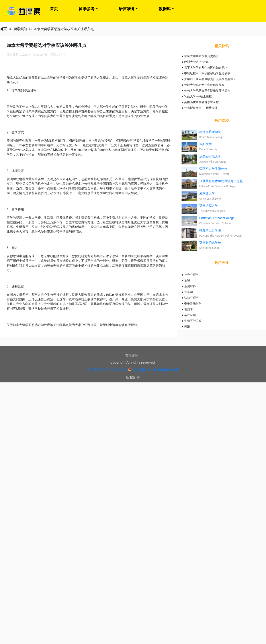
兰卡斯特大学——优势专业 (201, 108)
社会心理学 (191, 275)
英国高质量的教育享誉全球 (201, 102)
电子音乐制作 (193, 304)
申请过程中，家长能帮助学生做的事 (207, 73)
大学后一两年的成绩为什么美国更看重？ (210, 79)
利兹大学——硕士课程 (198, 96)
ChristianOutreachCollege (217, 218)
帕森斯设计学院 (210, 230)
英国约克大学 (209, 206)
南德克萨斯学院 (210, 132)
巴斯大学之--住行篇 (197, 62)
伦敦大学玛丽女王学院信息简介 (204, 85)
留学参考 (87, 9)
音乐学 (189, 292)
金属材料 (190, 286)
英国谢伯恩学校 (210, 243)
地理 (187, 281)
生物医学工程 (193, 321)
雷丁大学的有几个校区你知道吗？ (206, 68)
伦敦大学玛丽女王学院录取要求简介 (207, 91)
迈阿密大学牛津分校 (213, 169)
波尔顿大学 (207, 193)
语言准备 (127, 9)
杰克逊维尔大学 (210, 156)
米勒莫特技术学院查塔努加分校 (221, 181)
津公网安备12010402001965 (155, 370)
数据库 (165, 9)
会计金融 (190, 315)
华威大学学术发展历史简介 (201, 56)
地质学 (189, 309)
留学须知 (20, 29)
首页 (54, 9)
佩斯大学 (205, 144)
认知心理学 (191, 298)
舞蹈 (187, 327)
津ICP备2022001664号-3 (108, 370)
